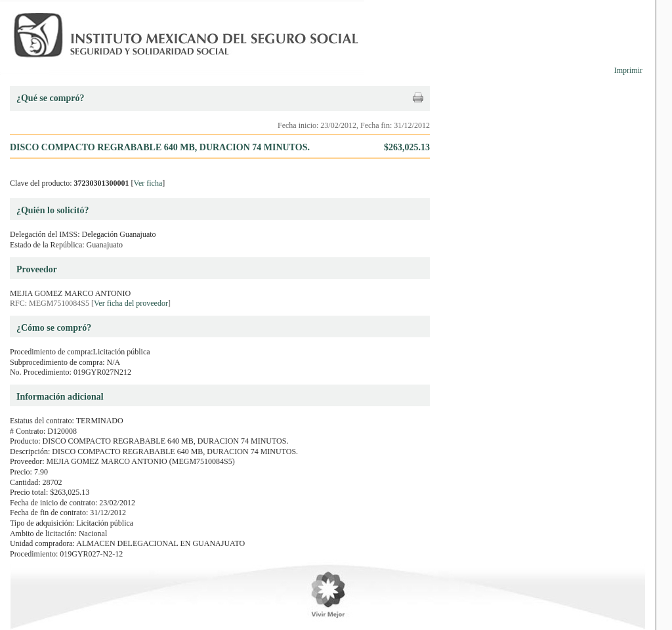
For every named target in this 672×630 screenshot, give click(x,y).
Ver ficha (148, 183)
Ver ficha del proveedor (131, 303)
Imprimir (628, 70)
